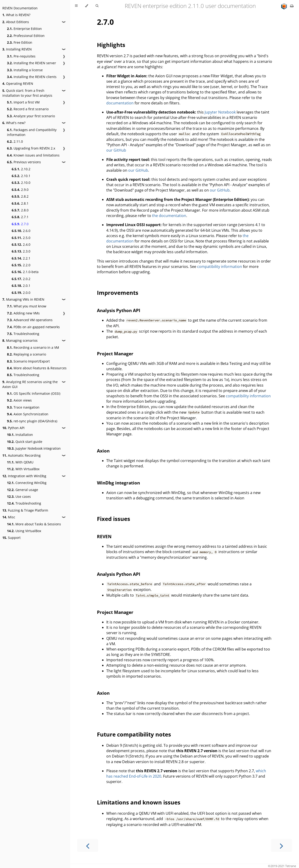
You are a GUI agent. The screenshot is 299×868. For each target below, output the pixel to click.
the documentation (169, 216)
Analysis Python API (119, 310)
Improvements (118, 293)
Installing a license (25, 70)
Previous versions (24, 162)
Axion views (19, 400)
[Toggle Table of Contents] (76, 6)
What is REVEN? (16, 15)
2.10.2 (21, 169)
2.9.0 (20, 190)
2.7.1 (20, 217)
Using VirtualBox (24, 531)
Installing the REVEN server (32, 63)
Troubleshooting (23, 334)
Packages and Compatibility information (32, 132)
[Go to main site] (285, 6)
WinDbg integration (118, 483)
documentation (120, 103)
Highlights (111, 45)
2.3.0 (21, 251)
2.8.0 (20, 210)
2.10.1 (21, 176)
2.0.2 (21, 279)
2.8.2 (20, 196)
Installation (20, 435)
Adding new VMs (23, 313)
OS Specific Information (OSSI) (34, 393)
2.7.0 (20, 224)
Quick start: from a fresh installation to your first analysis (27, 93)
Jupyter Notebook (220, 112)
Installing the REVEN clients (32, 77)
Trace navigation (23, 407)
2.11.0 (15, 141)
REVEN (104, 536)
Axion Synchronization (28, 414)
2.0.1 (21, 286)
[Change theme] (87, 6)
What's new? (14, 123)
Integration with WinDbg (24, 476)
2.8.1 (20, 203)
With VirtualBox (23, 469)
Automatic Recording (21, 455)
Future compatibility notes (134, 734)
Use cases (19, 496)
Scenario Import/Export (28, 361)
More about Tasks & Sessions (34, 524)
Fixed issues (114, 519)
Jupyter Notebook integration (34, 448)
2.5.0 (21, 238)
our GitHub (116, 150)
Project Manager (115, 354)
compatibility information (220, 267)
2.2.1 (21, 258)
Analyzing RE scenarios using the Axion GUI (30, 384)
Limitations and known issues (139, 802)
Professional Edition (26, 36)
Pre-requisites (21, 56)
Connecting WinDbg (27, 483)
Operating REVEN (18, 84)
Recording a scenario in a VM (33, 347)
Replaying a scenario (27, 354)
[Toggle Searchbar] (97, 6)
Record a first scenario (28, 109)
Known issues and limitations (33, 155)
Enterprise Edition (24, 29)
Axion (103, 451)
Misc (9, 517)
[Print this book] (292, 6)
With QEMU (20, 462)
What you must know (27, 306)
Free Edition (20, 42)
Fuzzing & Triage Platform (25, 510)
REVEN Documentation (20, 8)
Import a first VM (23, 102)
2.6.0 (21, 231)
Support (11, 538)
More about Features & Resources (37, 368)
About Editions (16, 22)
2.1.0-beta (25, 272)
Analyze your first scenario (31, 116)
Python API (13, 428)
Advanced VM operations (30, 320)
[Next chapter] (281, 845)
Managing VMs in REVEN (23, 299)
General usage (23, 490)
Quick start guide (25, 442)
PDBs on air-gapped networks (33, 327)
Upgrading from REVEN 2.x (31, 148)
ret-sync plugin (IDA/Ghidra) (32, 421)
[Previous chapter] (88, 845)
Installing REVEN (17, 49)
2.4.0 (21, 244)
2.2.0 (21, 265)
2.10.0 (21, 183)
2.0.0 (21, 293)
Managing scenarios (20, 340)
